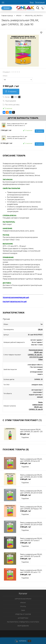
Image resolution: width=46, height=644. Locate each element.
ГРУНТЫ (23, 606)
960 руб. (25, 434)
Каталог (7, 8)
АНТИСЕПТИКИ (23, 618)
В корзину (11, 92)
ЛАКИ (23, 610)
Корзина (23, 641)
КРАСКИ (23, 603)
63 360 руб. (6, 143)
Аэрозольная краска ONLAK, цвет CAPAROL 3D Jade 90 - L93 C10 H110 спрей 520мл (35, 355)
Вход (32, 2)
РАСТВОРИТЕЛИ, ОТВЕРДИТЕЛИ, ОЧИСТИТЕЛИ (23, 622)
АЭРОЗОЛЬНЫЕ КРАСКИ (23, 599)
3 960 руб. (6, 130)
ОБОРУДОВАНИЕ (23, 626)
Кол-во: (7, 97)
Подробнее (25, 437)
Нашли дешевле (9, 101)
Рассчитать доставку (11, 105)
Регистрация (40, 2)
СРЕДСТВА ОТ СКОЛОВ (23, 614)
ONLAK (40, 329)
